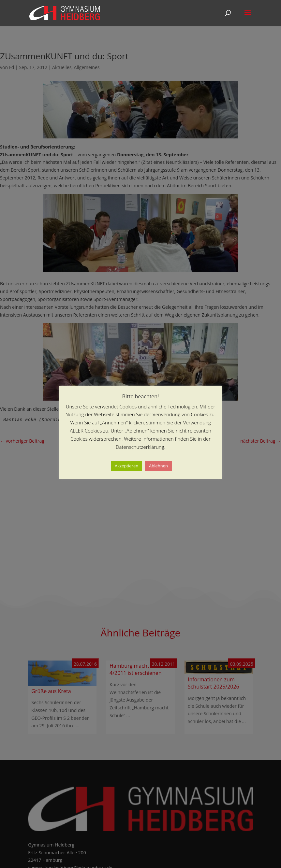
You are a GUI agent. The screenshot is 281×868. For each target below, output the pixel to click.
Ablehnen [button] (158, 466)
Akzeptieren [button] (126, 466)
